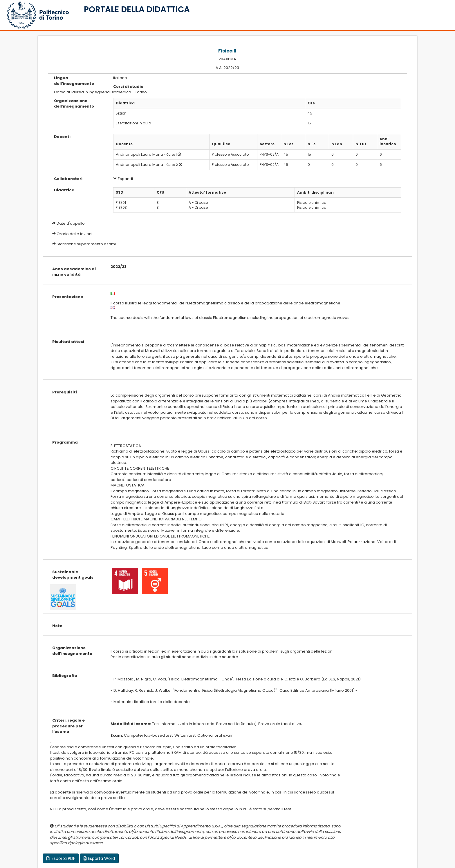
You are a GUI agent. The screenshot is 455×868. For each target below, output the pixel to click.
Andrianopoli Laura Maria (139, 154)
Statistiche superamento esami (86, 244)
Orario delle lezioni (74, 234)
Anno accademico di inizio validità (74, 272)
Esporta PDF (61, 858)
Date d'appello (71, 223)
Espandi (123, 179)
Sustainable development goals (73, 575)
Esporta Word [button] (99, 858)
